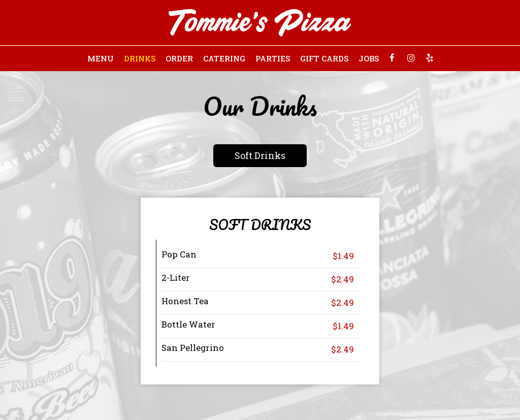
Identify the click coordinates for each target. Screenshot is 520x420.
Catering (224, 58)
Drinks (140, 58)
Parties (273, 58)
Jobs (369, 58)
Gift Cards (324, 58)
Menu (101, 58)
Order (179, 58)
